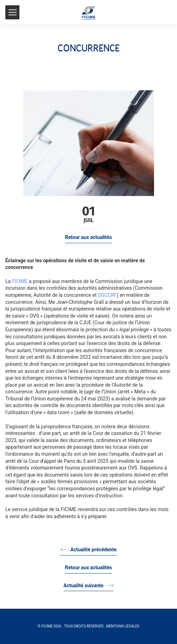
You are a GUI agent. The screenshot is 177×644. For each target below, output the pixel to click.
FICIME (20, 281)
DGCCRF (107, 295)
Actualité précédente (88, 550)
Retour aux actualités (88, 237)
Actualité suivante (89, 585)
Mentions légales (123, 626)
